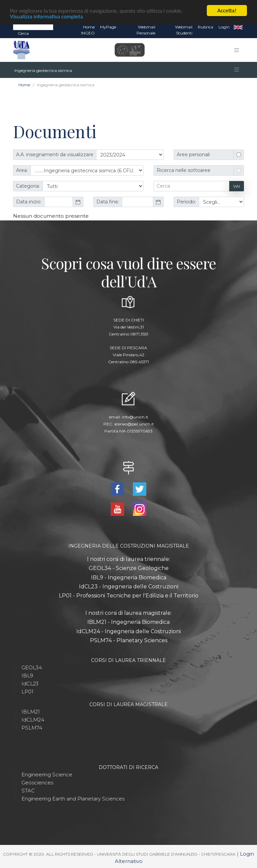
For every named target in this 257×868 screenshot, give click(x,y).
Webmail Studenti (184, 30)
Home (24, 84)
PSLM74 (32, 727)
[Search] (33, 26)
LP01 (27, 691)
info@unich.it (135, 417)
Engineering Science (47, 774)
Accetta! (227, 10)
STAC (28, 790)
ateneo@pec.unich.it (134, 424)
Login (224, 27)
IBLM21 (31, 711)
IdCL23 (30, 683)
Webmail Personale (146, 30)
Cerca (23, 33)
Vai (237, 186)
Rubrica (205, 27)
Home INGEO (88, 30)
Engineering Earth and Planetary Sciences (73, 798)
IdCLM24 (33, 719)
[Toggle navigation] (237, 50)
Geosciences (37, 782)
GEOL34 (32, 667)
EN (238, 27)
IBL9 (27, 675)
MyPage (108, 27)
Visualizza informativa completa (47, 16)
